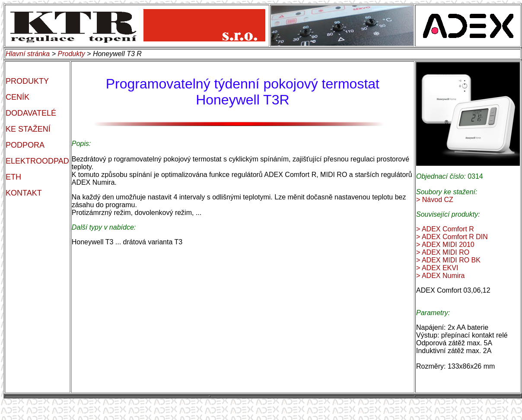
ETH (13, 177)
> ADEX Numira (440, 276)
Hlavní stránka (28, 54)
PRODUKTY (27, 81)
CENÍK (18, 97)
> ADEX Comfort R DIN (452, 237)
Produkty (72, 54)
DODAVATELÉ (31, 113)
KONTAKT (24, 193)
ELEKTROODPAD (37, 161)
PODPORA (25, 145)
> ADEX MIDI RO (443, 252)
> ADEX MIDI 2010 (445, 245)
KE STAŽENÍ (28, 129)
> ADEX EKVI (437, 268)
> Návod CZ (435, 200)
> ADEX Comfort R (445, 229)
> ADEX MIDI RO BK (448, 260)
